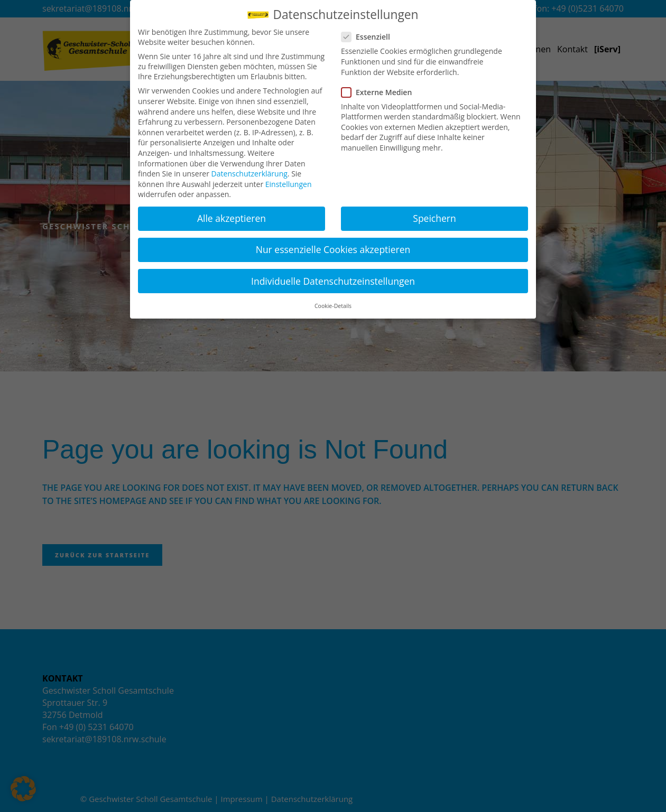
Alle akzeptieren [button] (232, 215)
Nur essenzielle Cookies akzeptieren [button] (333, 246)
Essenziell (370, 34)
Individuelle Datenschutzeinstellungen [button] (333, 277)
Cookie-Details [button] (333, 303)
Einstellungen (289, 180)
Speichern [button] (434, 215)
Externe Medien (381, 88)
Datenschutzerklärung (249, 170)
